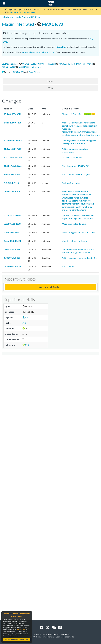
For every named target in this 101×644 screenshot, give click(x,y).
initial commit (68, 266)
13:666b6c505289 (13, 140)
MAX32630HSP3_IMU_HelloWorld (38, 64)
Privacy (51, 637)
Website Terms (40, 637)
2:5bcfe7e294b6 (12, 249)
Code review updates (72, 183)
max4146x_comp (26, 67)
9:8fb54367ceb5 (12, 174)
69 (25, 317)
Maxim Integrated (11, 17)
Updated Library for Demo (74, 241)
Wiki (50, 88)
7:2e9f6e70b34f (12, 192)
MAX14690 (34, 17)
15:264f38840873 (12, 114)
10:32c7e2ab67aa (13, 166)
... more (38, 67)
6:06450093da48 (12, 215)
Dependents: (10, 64)
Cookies (59, 637)
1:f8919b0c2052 (12, 258)
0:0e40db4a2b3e (12, 266)
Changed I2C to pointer (79, 114)
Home (51, 81)
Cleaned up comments (72, 157)
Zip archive (61, 47)
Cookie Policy (21, 630)
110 (26, 345)
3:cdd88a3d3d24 (12, 241)
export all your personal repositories (39, 52)
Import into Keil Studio (48, 287)
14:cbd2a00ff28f (12, 123)
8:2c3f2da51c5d (12, 183)
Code (24, 17)
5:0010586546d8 (12, 224)
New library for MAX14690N (76, 166)
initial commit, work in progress (76, 174)
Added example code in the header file (79, 258)
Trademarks (69, 637)
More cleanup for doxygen (74, 224)
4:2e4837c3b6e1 (12, 232)
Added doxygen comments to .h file (78, 232)
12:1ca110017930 (12, 149)
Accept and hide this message (17, 640)
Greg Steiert (34, 72)
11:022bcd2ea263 (13, 157)
